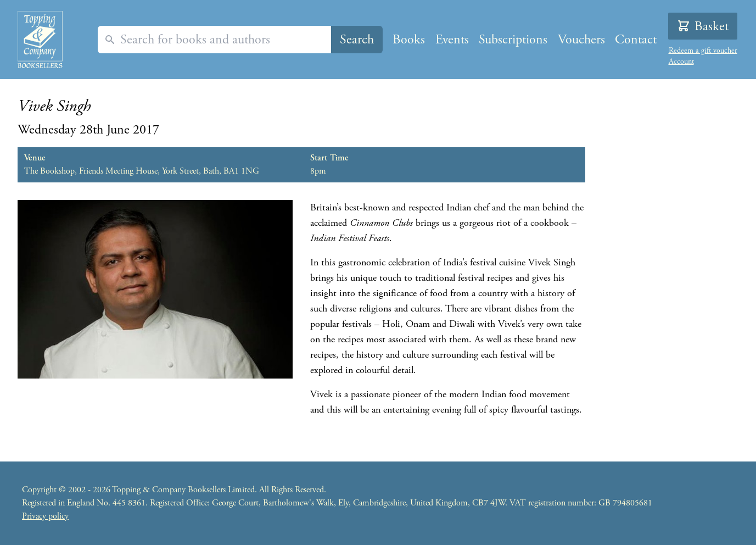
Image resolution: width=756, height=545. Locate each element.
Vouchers (581, 40)
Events (452, 40)
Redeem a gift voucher (703, 51)
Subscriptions (513, 40)
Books (409, 40)
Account (681, 62)
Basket (703, 26)
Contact (636, 40)
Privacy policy (45, 516)
